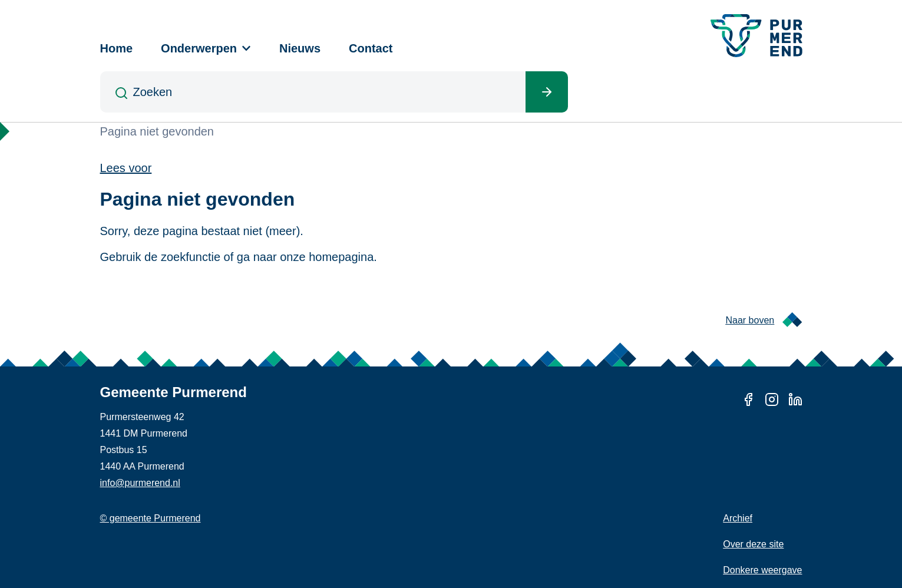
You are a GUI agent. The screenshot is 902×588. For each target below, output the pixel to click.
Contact (371, 48)
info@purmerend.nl (140, 483)
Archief (738, 518)
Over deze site (753, 544)
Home (117, 48)
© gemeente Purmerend (151, 518)
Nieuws (300, 48)
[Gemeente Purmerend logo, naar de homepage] (756, 36)
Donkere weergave (762, 570)
